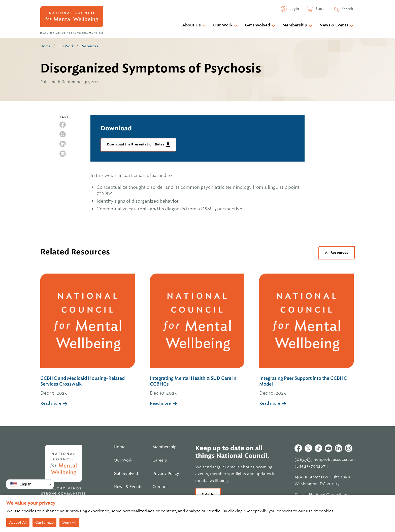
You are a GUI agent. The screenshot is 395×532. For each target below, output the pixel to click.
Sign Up (208, 494)
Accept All (18, 522)
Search (347, 9)
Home (45, 46)
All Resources (337, 253)
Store (320, 9)
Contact (160, 487)
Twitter (308, 448)
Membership (295, 25)
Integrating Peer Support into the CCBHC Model (307, 386)
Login (294, 9)
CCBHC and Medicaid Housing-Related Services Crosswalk (88, 386)
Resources (89, 46)
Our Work (223, 25)
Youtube (328, 448)
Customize (44, 522)
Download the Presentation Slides (136, 144)
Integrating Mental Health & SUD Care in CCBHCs (198, 386)
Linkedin (339, 448)
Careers (160, 460)
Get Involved (257, 25)
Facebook (298, 448)
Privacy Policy (166, 474)
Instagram (349, 448)
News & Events (334, 25)
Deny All (69, 522)
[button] (30, 484)
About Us (191, 25)
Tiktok (318, 448)
